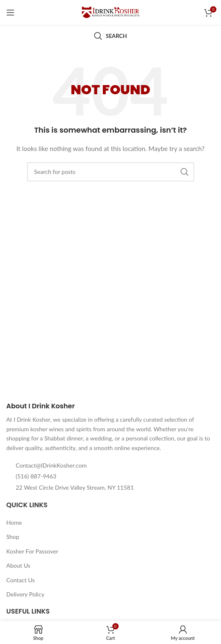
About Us (18, 565)
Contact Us (20, 580)
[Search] (110, 36)
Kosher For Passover (32, 551)
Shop (13, 537)
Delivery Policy (25, 594)
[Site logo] (111, 12)
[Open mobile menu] (10, 13)
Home (14, 522)
